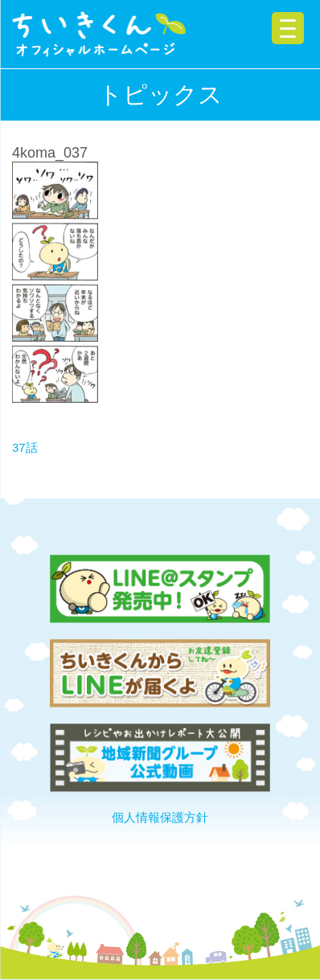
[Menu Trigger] (288, 28)
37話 (25, 447)
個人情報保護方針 (160, 817)
